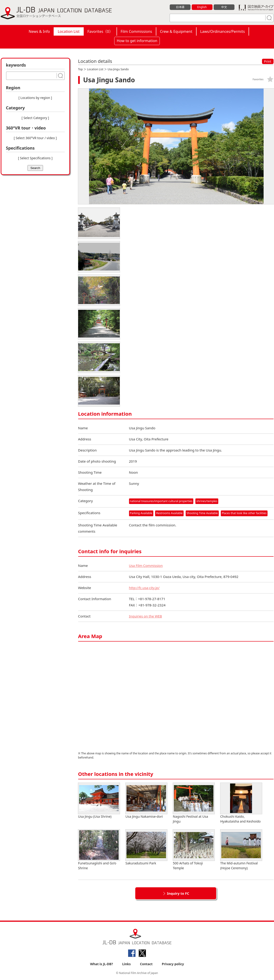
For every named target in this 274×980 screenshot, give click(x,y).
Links (126, 964)
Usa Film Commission (146, 565)
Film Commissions (136, 31)
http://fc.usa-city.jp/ (145, 588)
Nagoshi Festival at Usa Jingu (194, 803)
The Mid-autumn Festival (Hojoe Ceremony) (241, 850)
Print (268, 61)
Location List (69, 31)
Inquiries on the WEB (146, 616)
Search (35, 168)
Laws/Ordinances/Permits (223, 31)
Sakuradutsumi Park (146, 847)
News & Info (39, 31)
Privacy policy (173, 964)
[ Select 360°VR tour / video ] (35, 138)
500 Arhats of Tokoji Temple (194, 850)
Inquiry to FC (178, 893)
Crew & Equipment (176, 31)
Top (80, 69)
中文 (224, 7)
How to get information (137, 41)
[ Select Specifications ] (35, 158)
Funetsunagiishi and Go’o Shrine (99, 850)
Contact (146, 964)
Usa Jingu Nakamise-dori (146, 801)
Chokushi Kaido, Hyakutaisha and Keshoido (241, 803)
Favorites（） (100, 31)
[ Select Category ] (35, 118)
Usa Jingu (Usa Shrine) (99, 801)
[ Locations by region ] (35, 98)
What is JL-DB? (102, 964)
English (202, 7)
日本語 (180, 7)
